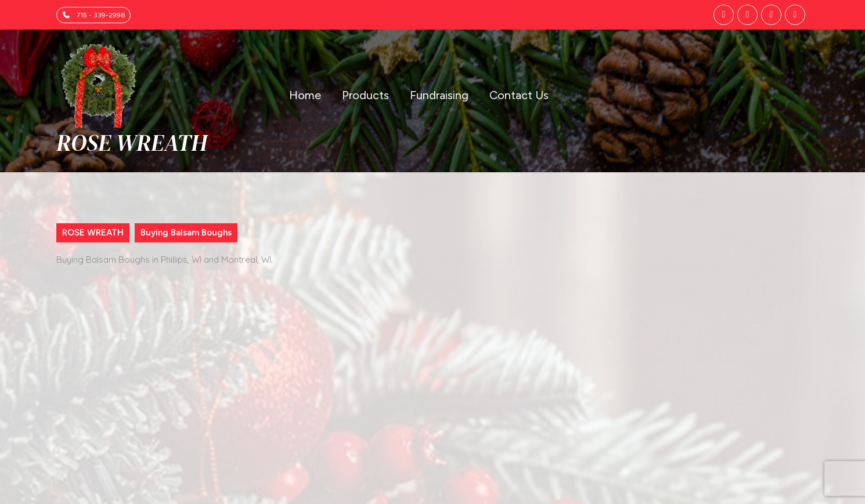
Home (305, 95)
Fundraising (439, 95)
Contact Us (519, 95)
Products (365, 95)
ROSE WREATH (132, 143)
